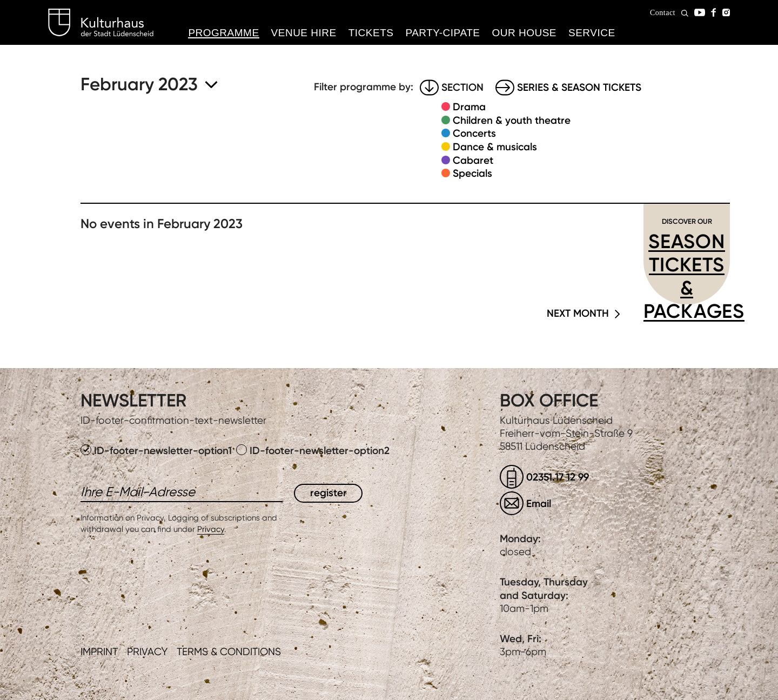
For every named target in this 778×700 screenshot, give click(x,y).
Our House (524, 33)
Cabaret (473, 160)
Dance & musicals (495, 147)
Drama (469, 107)
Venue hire (304, 33)
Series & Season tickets (579, 87)
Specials (472, 173)
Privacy (211, 529)
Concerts (474, 133)
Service (592, 33)
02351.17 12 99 (558, 477)
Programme (223, 33)
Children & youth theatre (512, 120)
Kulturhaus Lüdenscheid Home (101, 23)
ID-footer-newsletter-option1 (157, 451)
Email (539, 504)
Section (462, 87)
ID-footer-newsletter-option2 (313, 451)
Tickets (371, 33)
